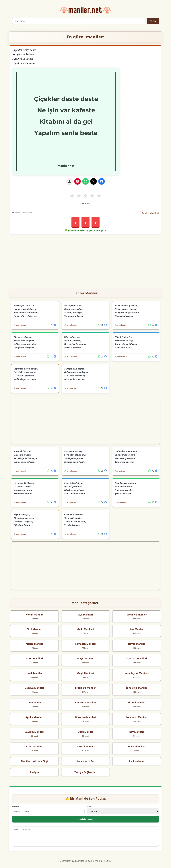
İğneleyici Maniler (137, 688)
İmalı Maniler (34, 673)
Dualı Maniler (85, 732)
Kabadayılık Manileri (137, 673)
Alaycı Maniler (85, 658)
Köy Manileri (137, 732)
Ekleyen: (16, 807)
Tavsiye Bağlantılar (85, 772)
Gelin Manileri (85, 629)
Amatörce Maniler (85, 702)
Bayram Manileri (34, 732)
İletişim (34, 772)
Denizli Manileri (150, 213)
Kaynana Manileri (137, 658)
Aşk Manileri (85, 615)
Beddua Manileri (34, 688)
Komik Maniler (34, 615)
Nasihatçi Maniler (137, 717)
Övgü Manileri (85, 673)
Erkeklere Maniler (85, 688)
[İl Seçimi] (123, 811)
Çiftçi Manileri (34, 746)
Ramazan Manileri (85, 644)
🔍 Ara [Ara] (153, 21)
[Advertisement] (85, 261)
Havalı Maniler (137, 644)
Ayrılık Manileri (34, 717)
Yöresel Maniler (85, 746)
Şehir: (89, 806)
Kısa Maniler (137, 629)
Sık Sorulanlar (137, 761)
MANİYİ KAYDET (86, 819)
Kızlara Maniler (34, 644)
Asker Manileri (34, 658)
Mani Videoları (137, 746)
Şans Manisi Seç (86, 761)
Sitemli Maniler (137, 702)
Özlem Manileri (34, 702)
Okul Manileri (34, 629)
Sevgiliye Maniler (137, 615)
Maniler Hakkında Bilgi (34, 761)
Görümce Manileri (85, 717)
